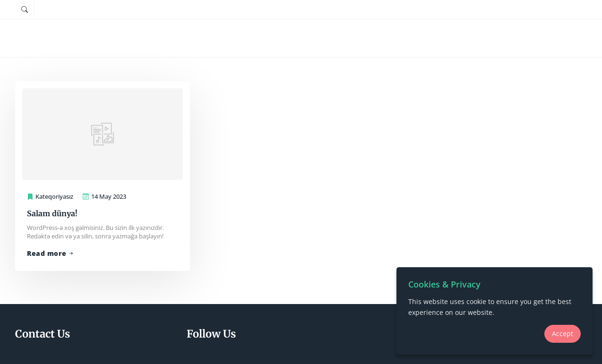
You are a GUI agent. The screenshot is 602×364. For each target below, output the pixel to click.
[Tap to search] (25, 9)
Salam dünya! (52, 213)
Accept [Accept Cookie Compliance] (563, 334)
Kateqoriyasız (54, 196)
